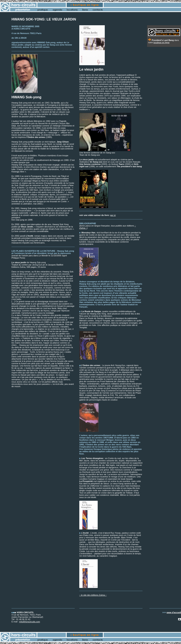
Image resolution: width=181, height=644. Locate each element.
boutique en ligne (161, 42)
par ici (113, 215)
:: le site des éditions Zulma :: (93, 595)
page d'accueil (174, 612)
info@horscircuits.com (29, 622)
